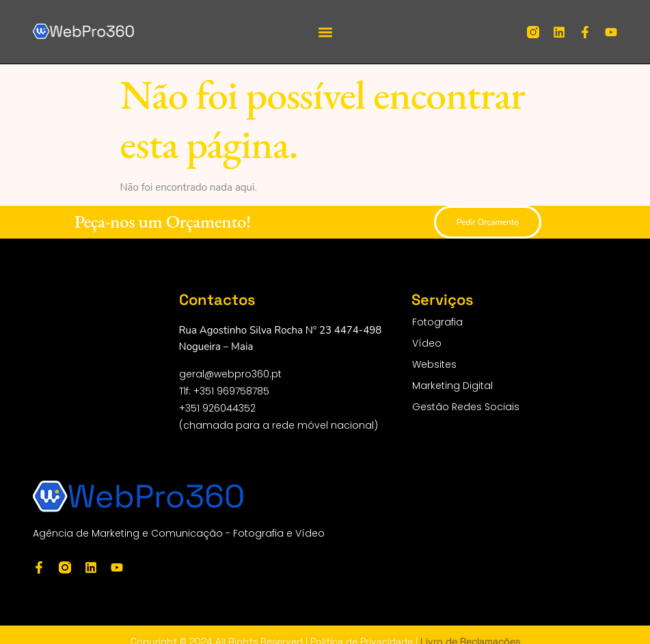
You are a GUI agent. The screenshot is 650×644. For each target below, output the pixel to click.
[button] (325, 32)
